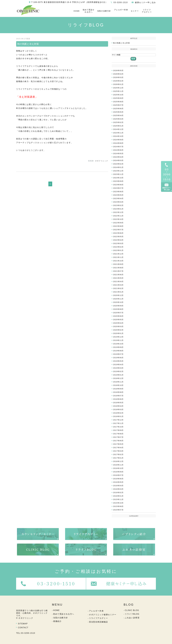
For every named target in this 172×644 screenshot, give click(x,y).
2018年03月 (118, 409)
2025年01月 (118, 126)
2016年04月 (118, 486)
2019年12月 (118, 337)
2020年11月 (118, 299)
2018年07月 (118, 396)
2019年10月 (118, 344)
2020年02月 (118, 330)
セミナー (135, 11)
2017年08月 (118, 434)
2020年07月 (118, 313)
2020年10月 (118, 302)
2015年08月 (118, 506)
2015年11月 (118, 499)
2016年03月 (118, 489)
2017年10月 (118, 427)
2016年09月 (118, 472)
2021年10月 (118, 261)
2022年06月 (118, 233)
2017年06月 (118, 441)
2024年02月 (118, 164)
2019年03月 (118, 368)
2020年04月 (118, 323)
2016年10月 (118, 468)
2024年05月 (118, 154)
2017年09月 (118, 430)
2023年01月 (118, 209)
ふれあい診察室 (132, 618)
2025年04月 (118, 115)
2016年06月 (118, 479)
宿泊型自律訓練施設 (98, 622)
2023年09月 (118, 181)
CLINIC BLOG (132, 610)
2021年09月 (118, 264)
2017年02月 (118, 454)
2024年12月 (118, 129)
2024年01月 (118, 167)
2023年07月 (118, 188)
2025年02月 (118, 122)
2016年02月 (118, 493)
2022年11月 (118, 216)
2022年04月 (118, 240)
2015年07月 (118, 510)
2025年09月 (118, 98)
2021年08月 (118, 268)
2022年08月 (118, 226)
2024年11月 (118, 133)
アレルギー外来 (121, 10)
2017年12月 (118, 420)
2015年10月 (118, 503)
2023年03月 (118, 202)
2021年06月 (118, 275)
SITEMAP (23, 624)
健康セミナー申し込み (145, 2)
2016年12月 (118, 461)
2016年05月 (118, 482)
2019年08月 (118, 351)
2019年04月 (118, 365)
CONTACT (23, 628)
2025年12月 (118, 88)
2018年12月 (118, 378)
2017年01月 (118, 458)
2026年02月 (118, 81)
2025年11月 (118, 91)
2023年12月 (118, 171)
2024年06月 (118, 150)
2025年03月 (118, 119)
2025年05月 (118, 112)
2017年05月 (118, 444)
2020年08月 (118, 309)
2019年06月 (118, 358)
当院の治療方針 (104, 11)
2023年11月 (118, 174)
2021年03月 (118, 285)
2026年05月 (118, 70)
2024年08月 (118, 143)
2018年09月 (118, 389)
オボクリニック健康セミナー (103, 615)
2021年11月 (118, 257)
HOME (77, 11)
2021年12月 (118, 254)
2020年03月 (118, 326)
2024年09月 (118, 140)
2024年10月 (118, 136)
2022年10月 (118, 219)
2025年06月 (118, 109)
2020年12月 (118, 295)
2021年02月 (118, 288)
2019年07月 (118, 354)
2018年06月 (118, 399)
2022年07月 (118, 230)
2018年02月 (118, 413)
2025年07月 (118, 105)
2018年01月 (118, 416)
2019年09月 (118, 347)
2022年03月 (118, 243)
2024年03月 (118, 160)
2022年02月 (118, 247)
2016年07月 (118, 475)
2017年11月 (118, 423)
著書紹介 (57, 621)
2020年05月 (118, 320)
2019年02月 (118, 371)
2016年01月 (118, 496)
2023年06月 (118, 192)
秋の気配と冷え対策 (28, 44)
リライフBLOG (132, 614)
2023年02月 (118, 205)
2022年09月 (118, 223)
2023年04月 (118, 198)
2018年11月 (118, 382)
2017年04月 (118, 448)
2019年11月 (118, 340)
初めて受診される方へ (89, 11)
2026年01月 (118, 84)
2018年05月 (118, 403)
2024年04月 (118, 157)
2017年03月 (118, 451)
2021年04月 (118, 282)
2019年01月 (118, 375)
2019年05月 (118, 361)
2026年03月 (118, 77)
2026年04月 (118, 74)
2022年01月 (118, 250)
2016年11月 (118, 465)
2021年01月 (118, 292)
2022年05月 (118, 237)
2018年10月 (118, 385)
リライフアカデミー (147, 11)
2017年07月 (118, 437)
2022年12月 (118, 212)
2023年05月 (118, 195)
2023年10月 (118, 178)
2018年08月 (118, 392)
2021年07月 (118, 271)
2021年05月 (118, 278)
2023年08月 (118, 185)
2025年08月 (118, 102)
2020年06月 (118, 316)
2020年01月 (118, 333)
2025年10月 (118, 95)
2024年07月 (118, 147)
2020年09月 (118, 306)
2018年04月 (118, 406)
